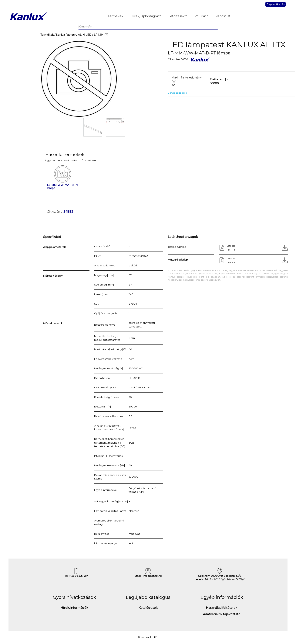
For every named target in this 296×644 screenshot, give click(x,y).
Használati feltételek (222, 608)
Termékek (115, 16)
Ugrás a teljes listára (178, 93)
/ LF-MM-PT (100, 35)
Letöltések (177, 16)
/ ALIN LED (83, 35)
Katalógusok (148, 608)
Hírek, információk (74, 608)
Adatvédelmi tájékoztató (222, 614)
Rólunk (200, 16)
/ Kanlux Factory (65, 35)
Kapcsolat (223, 16)
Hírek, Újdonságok (145, 16)
